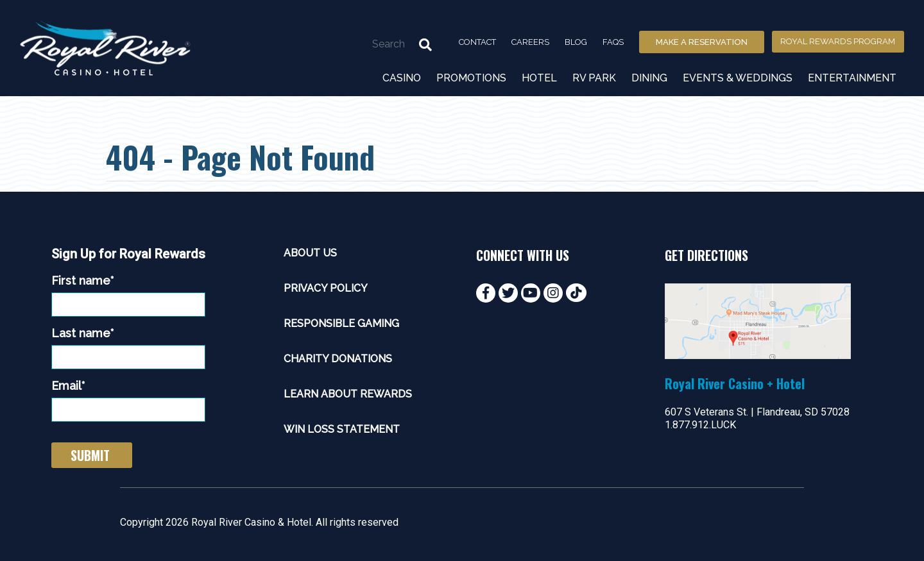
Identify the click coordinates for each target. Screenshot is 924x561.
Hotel (539, 78)
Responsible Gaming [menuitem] (341, 323)
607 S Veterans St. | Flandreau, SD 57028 (757, 412)
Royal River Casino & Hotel (251, 522)
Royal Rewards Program (838, 42)
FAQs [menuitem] (613, 42)
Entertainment (852, 78)
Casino (402, 78)
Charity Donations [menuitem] (338, 359)
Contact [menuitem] (477, 42)
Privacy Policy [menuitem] (326, 288)
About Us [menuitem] (310, 253)
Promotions (471, 78)
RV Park (594, 78)
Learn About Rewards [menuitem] (348, 394)
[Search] (372, 44)
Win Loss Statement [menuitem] (342, 429)
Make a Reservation (702, 42)
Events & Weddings (738, 78)
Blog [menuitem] (576, 42)
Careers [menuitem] (530, 42)
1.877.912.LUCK (700, 425)
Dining (649, 78)
